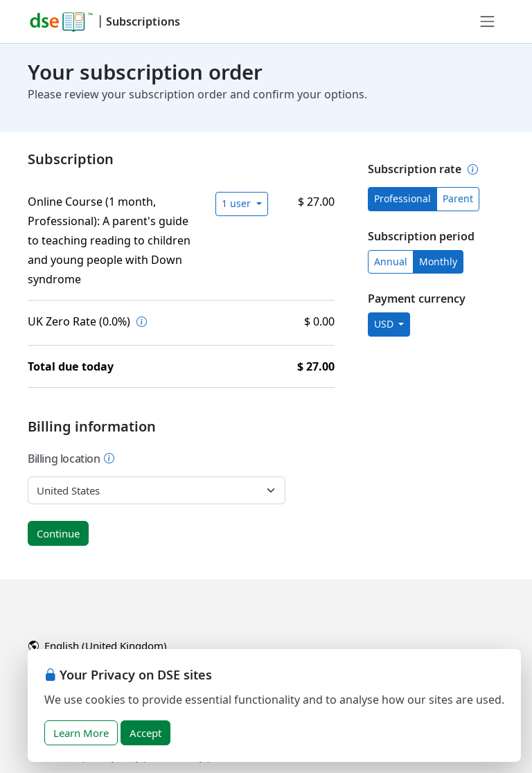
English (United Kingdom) (98, 646)
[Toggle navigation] (488, 21)
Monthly (438, 261)
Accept (145, 733)
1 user (238, 203)
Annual (391, 261)
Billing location (71, 459)
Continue (58, 533)
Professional (402, 198)
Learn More (81, 733)
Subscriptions (143, 21)
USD (385, 324)
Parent (458, 198)
